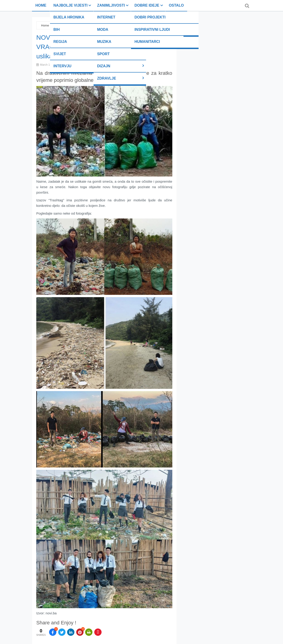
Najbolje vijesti (70, 5)
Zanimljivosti (111, 5)
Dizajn (104, 66)
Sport (103, 54)
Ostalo (176, 5)
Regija (60, 42)
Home (41, 5)
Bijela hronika (69, 17)
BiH (57, 30)
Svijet (60, 54)
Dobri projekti (150, 17)
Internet (106, 17)
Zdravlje (106, 78)
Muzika (104, 42)
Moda (103, 30)
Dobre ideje (147, 5)
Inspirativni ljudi (152, 30)
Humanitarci (147, 42)
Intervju (62, 66)
